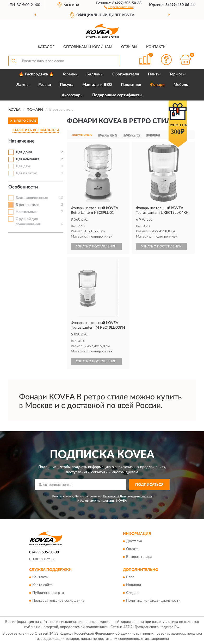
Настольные (26, 212)
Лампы (23, 85)
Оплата (132, 549)
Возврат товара (139, 557)
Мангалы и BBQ (97, 85)
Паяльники (131, 85)
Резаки (45, 85)
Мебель (181, 85)
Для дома (24, 152)
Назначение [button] (21, 141)
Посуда (67, 85)
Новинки (134, 585)
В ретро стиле (27, 205)
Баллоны (95, 74)
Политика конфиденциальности (153, 601)
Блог (130, 577)
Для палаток (26, 173)
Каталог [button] (46, 47)
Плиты (154, 74)
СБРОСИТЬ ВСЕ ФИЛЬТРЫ (36, 130)
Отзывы (129, 47)
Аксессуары (73, 95)
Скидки (132, 593)
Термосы (177, 74)
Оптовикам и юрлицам (88, 47)
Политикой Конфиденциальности (128, 496)
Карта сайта (42, 585)
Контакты (156, 47)
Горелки (70, 74)
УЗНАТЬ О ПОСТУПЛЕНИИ (96, 246)
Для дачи (23, 166)
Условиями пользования (98, 501)
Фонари (157, 85)
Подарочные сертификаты (117, 95)
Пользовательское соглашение (58, 601)
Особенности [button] (23, 187)
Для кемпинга (27, 159)
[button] (119, 7)
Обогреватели (126, 74)
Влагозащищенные (32, 198)
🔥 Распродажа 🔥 (36, 74)
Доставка (134, 541)
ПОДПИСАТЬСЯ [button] (149, 485)
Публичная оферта (48, 593)
